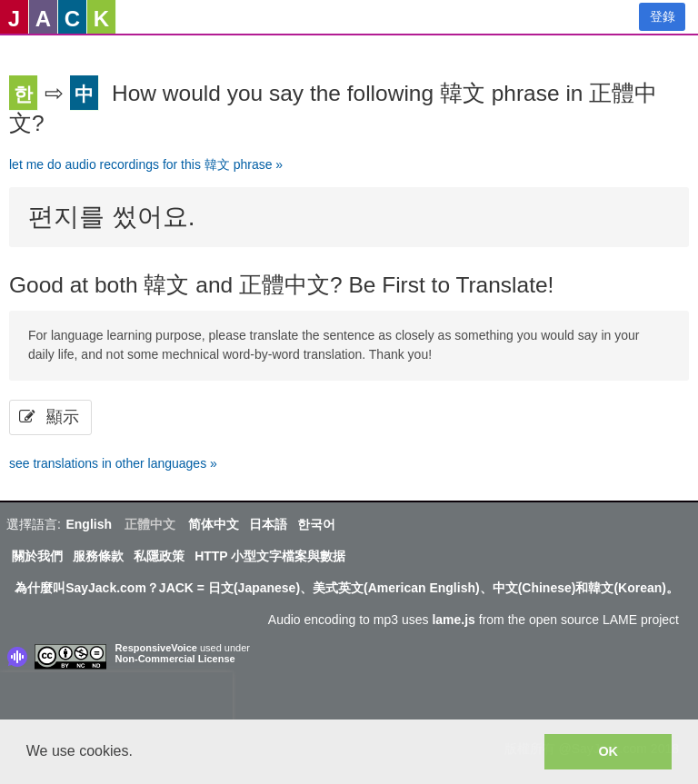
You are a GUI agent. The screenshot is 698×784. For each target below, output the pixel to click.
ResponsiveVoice (156, 648)
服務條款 (98, 556)
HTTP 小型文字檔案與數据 (270, 556)
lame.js (453, 620)
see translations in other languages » (113, 463)
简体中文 (214, 524)
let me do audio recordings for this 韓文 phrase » (146, 164)
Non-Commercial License (175, 659)
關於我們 (37, 556)
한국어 (316, 524)
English (89, 524)
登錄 (663, 16)
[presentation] (116, 700)
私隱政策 (159, 556)
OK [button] (608, 751)
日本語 (268, 524)
